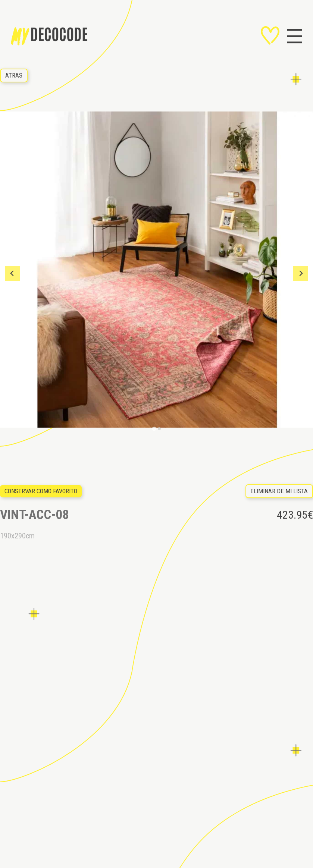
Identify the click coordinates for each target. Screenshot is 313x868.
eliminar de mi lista (279, 491)
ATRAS (14, 76)
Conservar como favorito (41, 491)
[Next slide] (301, 273)
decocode (49, 36)
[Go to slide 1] (154, 429)
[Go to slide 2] (159, 429)
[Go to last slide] (12, 273)
